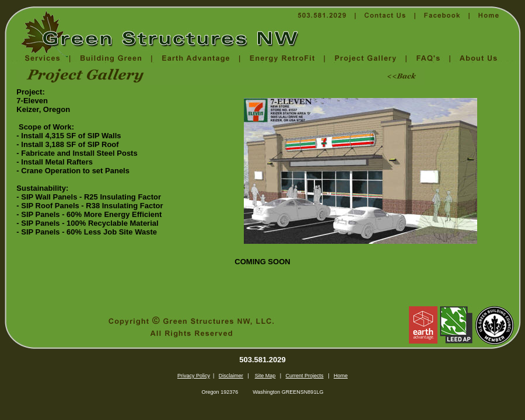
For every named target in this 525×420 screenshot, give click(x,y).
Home (341, 376)
